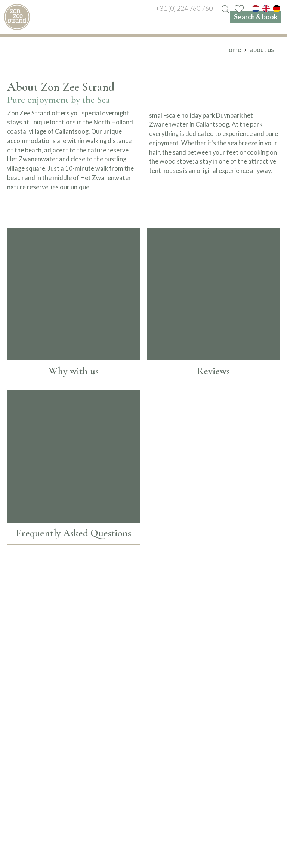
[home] (17, 17)
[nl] (256, 8)
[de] (277, 8)
